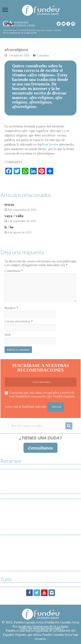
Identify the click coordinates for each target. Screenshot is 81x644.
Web (8, 335)
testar (9, 204)
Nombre (11, 308)
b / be (9, 227)
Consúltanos (40, 448)
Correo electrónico (19, 321)
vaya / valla (14, 216)
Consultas (43, 55)
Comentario (14, 271)
